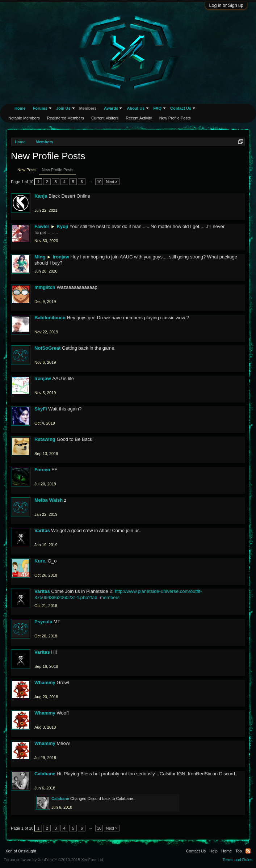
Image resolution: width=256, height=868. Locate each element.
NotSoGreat (47, 348)
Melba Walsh (49, 500)
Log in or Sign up (226, 5)
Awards (111, 108)
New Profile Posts (58, 170)
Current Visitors (105, 118)
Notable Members (24, 118)
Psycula (43, 622)
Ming (40, 257)
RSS (248, 851)
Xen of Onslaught (21, 851)
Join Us (63, 108)
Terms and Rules (237, 860)
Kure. (40, 561)
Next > (112, 182)
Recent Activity (139, 118)
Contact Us (181, 108)
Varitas (42, 530)
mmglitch (45, 287)
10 (99, 182)
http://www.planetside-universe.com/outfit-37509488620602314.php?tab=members (118, 594)
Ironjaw (61, 257)
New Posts (27, 170)
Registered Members (66, 118)
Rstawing (45, 439)
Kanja (41, 196)
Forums (40, 108)
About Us (136, 108)
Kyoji (62, 226)
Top (239, 851)
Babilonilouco (50, 318)
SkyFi (41, 409)
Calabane (45, 774)
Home (20, 108)
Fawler (42, 226)
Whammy (45, 682)
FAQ (157, 108)
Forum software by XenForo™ (54, 860)
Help (213, 851)
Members (88, 108)
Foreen (42, 470)
